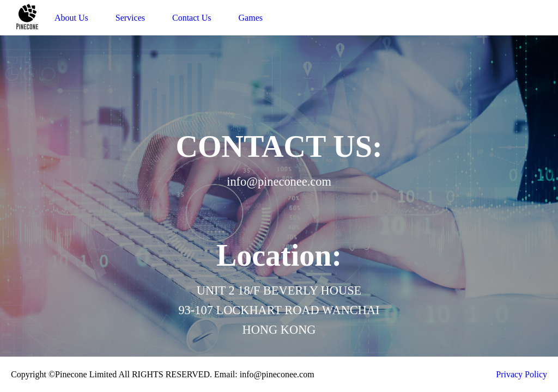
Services (130, 18)
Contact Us (192, 18)
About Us (71, 18)
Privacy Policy (521, 374)
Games (251, 18)
